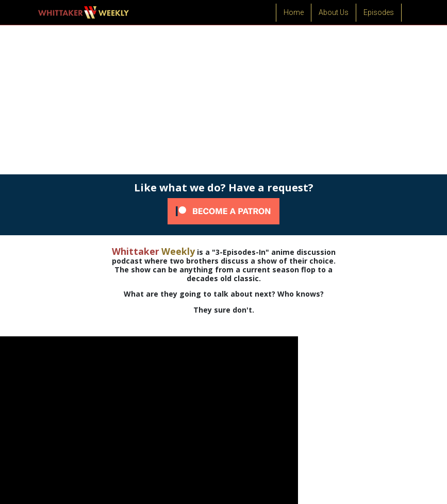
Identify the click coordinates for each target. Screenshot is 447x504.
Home (294, 12)
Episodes (379, 12)
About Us (334, 12)
